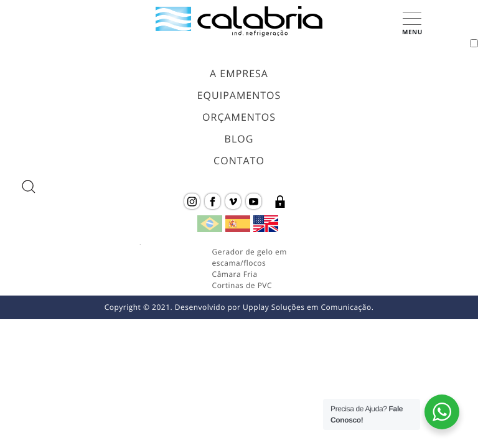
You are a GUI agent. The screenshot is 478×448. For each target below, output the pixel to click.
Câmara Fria (235, 274)
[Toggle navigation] (474, 43)
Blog (239, 139)
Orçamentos (239, 117)
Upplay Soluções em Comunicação (307, 307)
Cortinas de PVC (242, 285)
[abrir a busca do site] (29, 187)
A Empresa (239, 73)
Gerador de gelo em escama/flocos (250, 257)
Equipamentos (239, 95)
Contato (239, 161)
